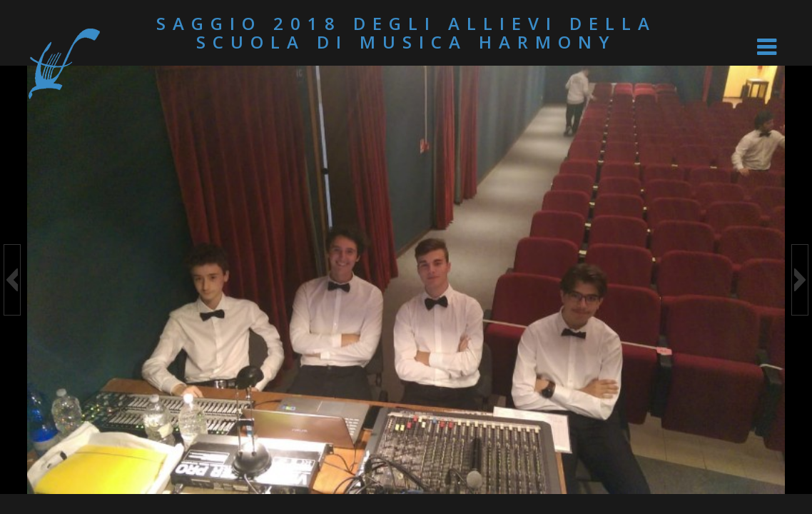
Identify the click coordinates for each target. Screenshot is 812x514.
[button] (12, 280)
